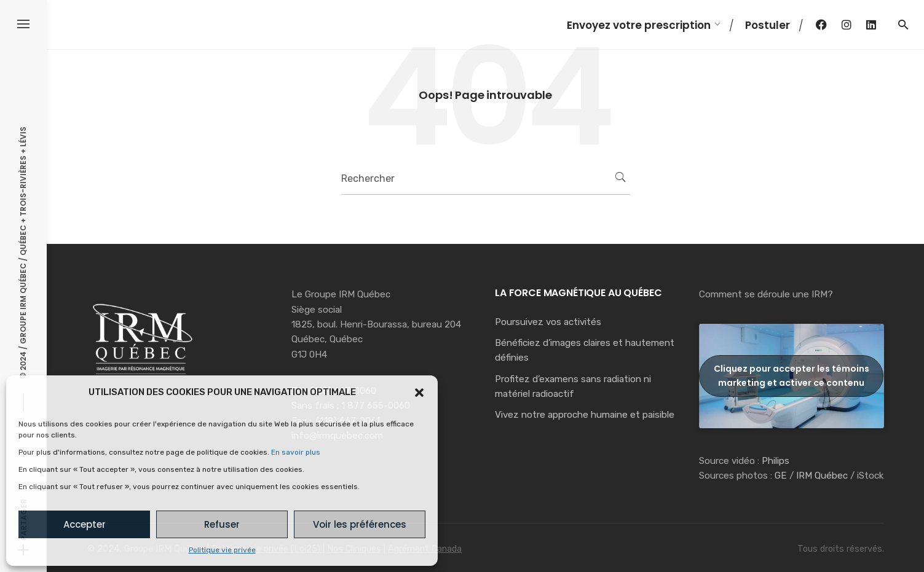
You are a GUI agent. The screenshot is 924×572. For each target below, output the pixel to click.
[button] (419, 393)
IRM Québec (822, 476)
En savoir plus (296, 452)
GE (781, 476)
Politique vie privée (222, 550)
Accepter (85, 524)
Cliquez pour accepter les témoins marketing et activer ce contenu (792, 376)
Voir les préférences (360, 524)
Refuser (222, 524)
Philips (776, 461)
